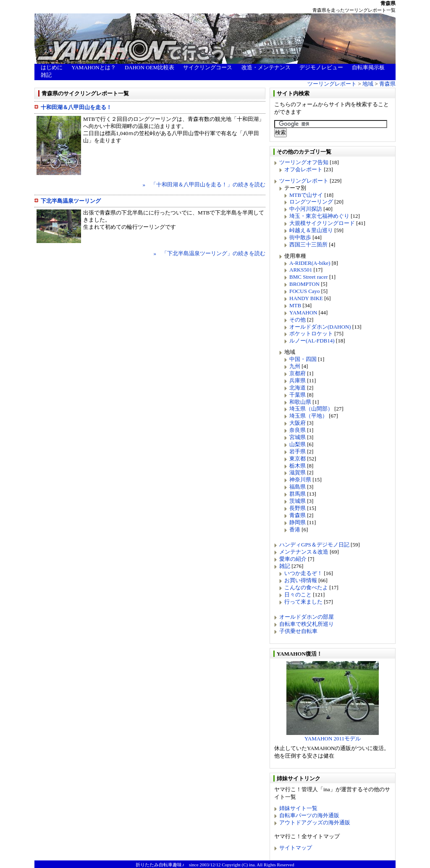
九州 (295, 366)
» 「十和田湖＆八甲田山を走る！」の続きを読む (204, 184)
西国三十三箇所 (308, 244)
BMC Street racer (309, 277)
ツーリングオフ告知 (304, 162)
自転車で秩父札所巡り (307, 624)
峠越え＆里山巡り (311, 230)
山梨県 (298, 444)
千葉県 (298, 395)
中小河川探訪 (306, 209)
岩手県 (298, 451)
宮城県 (298, 437)
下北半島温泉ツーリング (71, 201)
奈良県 (298, 430)
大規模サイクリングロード (322, 223)
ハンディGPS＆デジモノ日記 (314, 545)
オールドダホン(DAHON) (320, 327)
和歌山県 (300, 402)
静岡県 (298, 522)
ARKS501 (301, 270)
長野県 (298, 508)
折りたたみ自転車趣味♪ (160, 865)
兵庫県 (298, 380)
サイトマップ (296, 848)
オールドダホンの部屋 (307, 617)
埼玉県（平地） (308, 416)
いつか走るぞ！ (303, 573)
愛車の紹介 (293, 559)
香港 (295, 529)
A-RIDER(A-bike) (310, 263)
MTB (295, 305)
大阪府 (298, 423)
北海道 (298, 388)
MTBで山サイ (306, 195)
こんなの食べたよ (306, 587)
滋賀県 (298, 472)
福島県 (298, 487)
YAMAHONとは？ (93, 67)
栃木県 (298, 466)
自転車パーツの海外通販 (309, 815)
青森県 (387, 84)
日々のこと (298, 595)
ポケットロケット (311, 333)
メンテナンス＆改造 (304, 552)
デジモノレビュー (321, 67)
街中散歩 (300, 237)
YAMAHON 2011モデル (333, 736)
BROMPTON (304, 284)
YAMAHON (303, 312)
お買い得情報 (301, 580)
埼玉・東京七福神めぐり (319, 216)
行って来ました (303, 602)
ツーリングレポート (332, 84)
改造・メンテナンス (266, 67)
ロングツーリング (311, 202)
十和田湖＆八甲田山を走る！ (76, 107)
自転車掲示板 (368, 67)
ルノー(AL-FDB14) (312, 341)
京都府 (298, 373)
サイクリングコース (208, 67)
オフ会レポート (303, 169)
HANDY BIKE (306, 298)
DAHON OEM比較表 (149, 67)
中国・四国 (303, 359)
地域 (368, 84)
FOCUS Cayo (305, 291)
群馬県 (298, 494)
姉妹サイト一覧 (298, 808)
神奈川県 (300, 480)
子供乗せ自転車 (298, 631)
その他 (298, 320)
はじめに (52, 67)
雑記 (46, 75)
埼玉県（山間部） (311, 409)
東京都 (298, 459)
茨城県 (298, 501)
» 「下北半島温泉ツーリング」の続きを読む (210, 253)
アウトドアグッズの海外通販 (315, 822)
